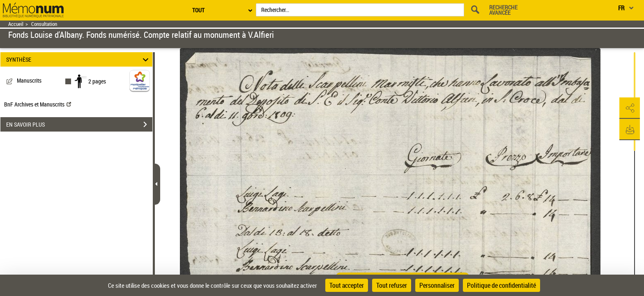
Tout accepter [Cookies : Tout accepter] (347, 285)
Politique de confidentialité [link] (501, 285)
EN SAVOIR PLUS (79, 125)
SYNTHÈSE (79, 59)
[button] (630, 108)
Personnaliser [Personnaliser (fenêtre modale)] (437, 285)
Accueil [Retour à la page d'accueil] (16, 24)
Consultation (44, 24)
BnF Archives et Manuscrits (38, 104)
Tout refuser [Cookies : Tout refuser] (392, 285)
